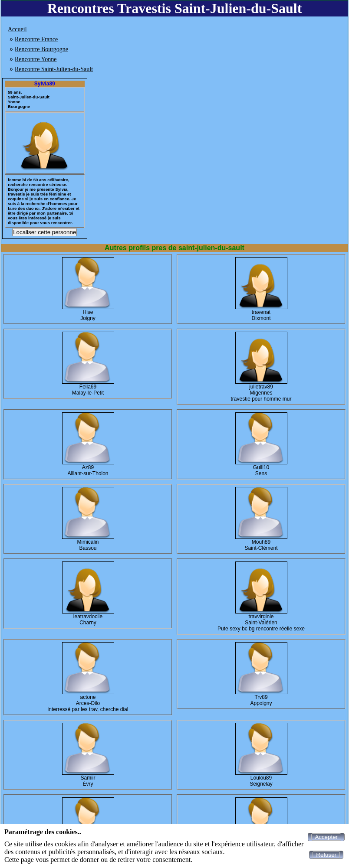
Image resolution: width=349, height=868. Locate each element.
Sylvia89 (45, 84)
